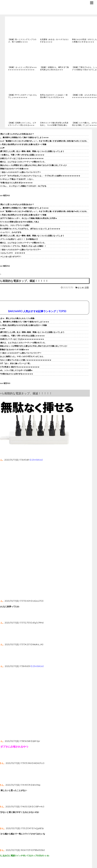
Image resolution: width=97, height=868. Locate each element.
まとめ (81, 287)
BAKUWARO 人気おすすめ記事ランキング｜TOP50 (37, 311)
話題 (87, 287)
